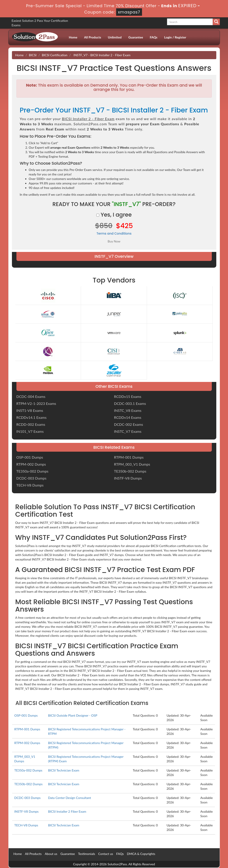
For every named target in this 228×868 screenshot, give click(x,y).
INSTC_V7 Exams (128, 431)
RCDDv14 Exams (128, 417)
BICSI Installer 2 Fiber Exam (67, 811)
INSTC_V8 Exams (128, 410)
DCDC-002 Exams (129, 424)
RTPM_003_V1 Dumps (132, 464)
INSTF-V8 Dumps (128, 478)
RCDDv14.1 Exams (32, 417)
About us (51, 854)
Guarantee (136, 37)
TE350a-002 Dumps (32, 471)
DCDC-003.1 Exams (130, 403)
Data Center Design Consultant (69, 798)
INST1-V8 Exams (30, 410)
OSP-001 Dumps (30, 457)
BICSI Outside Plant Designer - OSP (73, 715)
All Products (93, 37)
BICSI (33, 55)
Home (73, 37)
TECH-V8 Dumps (30, 485)
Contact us (106, 854)
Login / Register (175, 37)
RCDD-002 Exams (31, 424)
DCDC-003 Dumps (32, 478)
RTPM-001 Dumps (129, 457)
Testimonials (87, 854)
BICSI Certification (55, 55)
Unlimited (115, 37)
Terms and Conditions (114, 233)
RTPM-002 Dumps (31, 464)
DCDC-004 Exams (31, 396)
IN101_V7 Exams (30, 431)
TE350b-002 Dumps (130, 471)
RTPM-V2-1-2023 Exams (36, 403)
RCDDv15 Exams (128, 396)
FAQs (154, 37)
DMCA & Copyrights (141, 854)
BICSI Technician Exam (64, 770)
